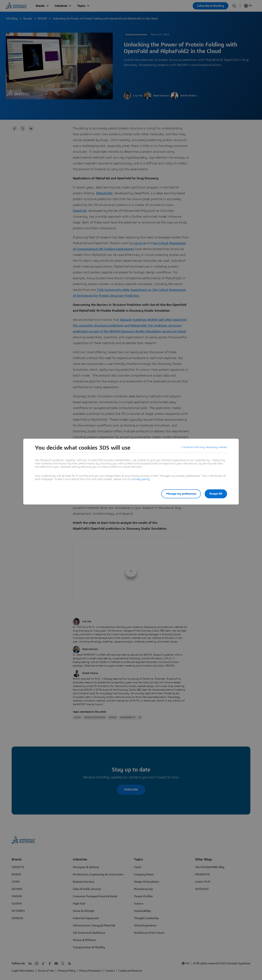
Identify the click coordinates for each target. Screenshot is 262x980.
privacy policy (141, 479)
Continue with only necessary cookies (204, 448)
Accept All (216, 494)
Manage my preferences (179, 494)
